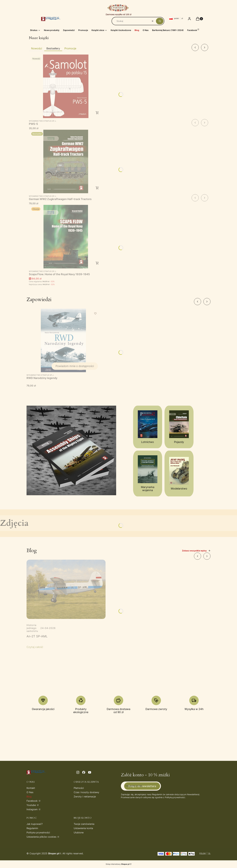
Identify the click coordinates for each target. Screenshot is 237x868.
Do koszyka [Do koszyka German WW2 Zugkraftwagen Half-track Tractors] (97, 188)
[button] (160, 21)
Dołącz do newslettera (142, 786)
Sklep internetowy (118, 864)
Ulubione (79, 832)
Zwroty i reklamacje (85, 797)
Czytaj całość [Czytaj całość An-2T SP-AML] (35, 647)
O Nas (30, 792)
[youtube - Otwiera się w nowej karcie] (90, 772)
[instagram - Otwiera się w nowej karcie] (78, 772)
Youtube (32, 805)
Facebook (32, 801)
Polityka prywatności (38, 832)
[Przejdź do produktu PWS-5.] (66, 86)
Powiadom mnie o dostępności (75, 366)
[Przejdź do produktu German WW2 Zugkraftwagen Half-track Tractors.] (66, 161)
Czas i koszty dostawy (86, 792)
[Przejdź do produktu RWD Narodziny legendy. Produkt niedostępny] (63, 340)
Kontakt (31, 788)
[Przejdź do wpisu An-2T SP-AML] (66, 589)
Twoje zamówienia (84, 824)
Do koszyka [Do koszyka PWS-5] (97, 113)
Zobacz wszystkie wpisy (196, 551)
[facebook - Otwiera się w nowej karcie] (84, 772)
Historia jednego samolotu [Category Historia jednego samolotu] (32, 628)
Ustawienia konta (83, 828)
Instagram (32, 809)
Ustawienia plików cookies (42, 837)
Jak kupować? (35, 824)
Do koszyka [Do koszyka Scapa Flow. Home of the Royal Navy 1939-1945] (97, 263)
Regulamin (32, 828)
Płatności (79, 788)
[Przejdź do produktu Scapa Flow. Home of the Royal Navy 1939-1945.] (66, 237)
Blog (29, 797)
